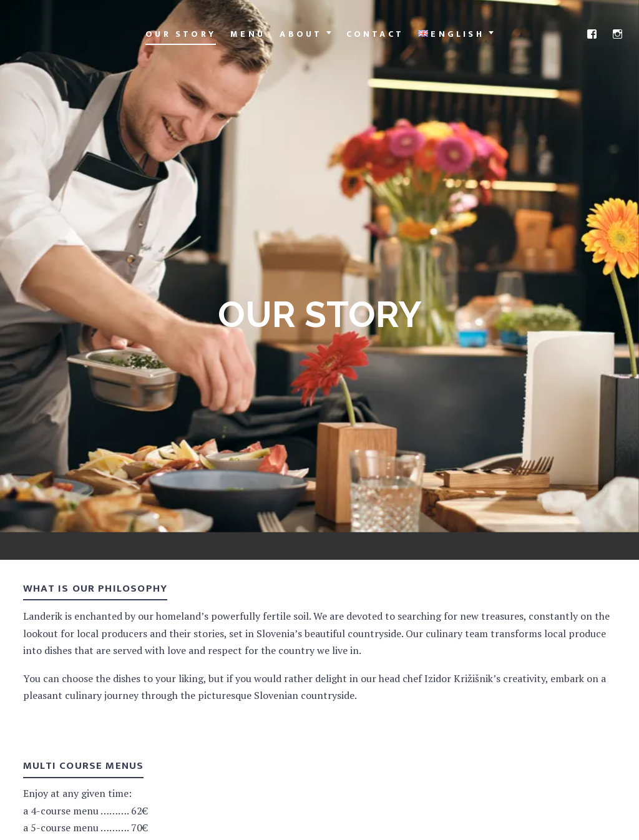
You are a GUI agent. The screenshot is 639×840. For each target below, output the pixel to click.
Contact (375, 34)
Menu (248, 34)
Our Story (181, 34)
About (301, 34)
